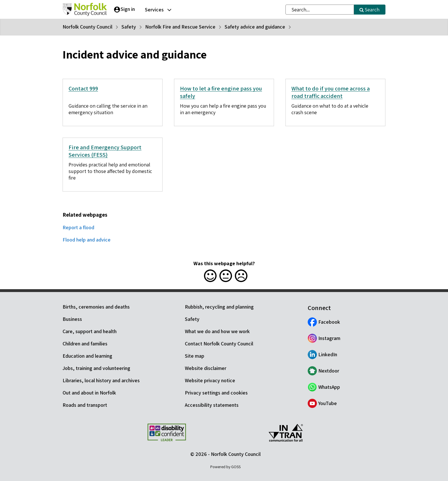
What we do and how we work (217, 331)
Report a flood (78, 227)
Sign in (128, 9)
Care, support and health (90, 331)
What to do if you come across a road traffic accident (331, 92)
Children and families (85, 344)
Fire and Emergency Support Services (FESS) (105, 151)
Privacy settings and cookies (216, 393)
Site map (195, 356)
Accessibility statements (212, 405)
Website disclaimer (206, 368)
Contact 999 (83, 88)
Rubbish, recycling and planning (219, 307)
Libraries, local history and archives (101, 380)
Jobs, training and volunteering (96, 368)
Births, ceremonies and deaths (96, 307)
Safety (129, 27)
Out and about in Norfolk (89, 393)
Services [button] (154, 10)
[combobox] (320, 10)
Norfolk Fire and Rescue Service (180, 27)
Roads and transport (85, 405)
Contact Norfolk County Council (219, 344)
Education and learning (87, 356)
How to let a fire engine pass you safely (221, 92)
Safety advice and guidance (255, 27)
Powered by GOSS (225, 467)
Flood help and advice (87, 240)
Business (72, 319)
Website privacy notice (210, 380)
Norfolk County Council (87, 27)
